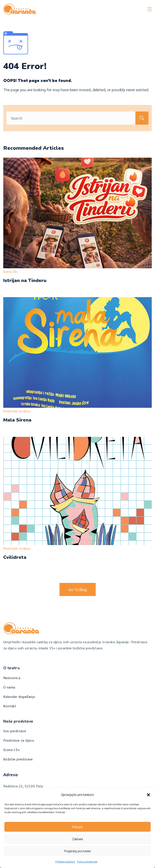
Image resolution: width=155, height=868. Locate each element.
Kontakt (10, 706)
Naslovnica (12, 678)
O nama (9, 687)
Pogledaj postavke (78, 851)
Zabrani (77, 839)
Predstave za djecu (17, 411)
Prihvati (77, 827)
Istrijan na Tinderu (25, 281)
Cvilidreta (15, 557)
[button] (148, 795)
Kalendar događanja (19, 696)
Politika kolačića (65, 861)
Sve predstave (15, 731)
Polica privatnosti (87, 861)
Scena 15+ (11, 271)
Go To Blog (78, 589)
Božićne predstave (18, 759)
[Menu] (150, 9)
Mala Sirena (17, 420)
